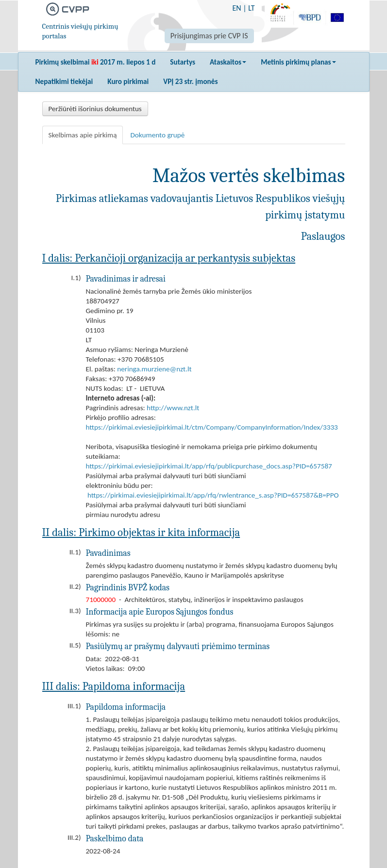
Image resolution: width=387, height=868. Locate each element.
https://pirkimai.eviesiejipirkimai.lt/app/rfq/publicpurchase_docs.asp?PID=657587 (209, 466)
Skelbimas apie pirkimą (83, 135)
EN (236, 8)
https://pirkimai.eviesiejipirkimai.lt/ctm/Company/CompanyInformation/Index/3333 (212, 427)
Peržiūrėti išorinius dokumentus (95, 109)
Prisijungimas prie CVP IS (209, 36)
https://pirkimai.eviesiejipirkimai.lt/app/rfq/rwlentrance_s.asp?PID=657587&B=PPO (213, 495)
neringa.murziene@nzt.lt (154, 369)
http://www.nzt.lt (173, 408)
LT (251, 8)
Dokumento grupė (157, 135)
